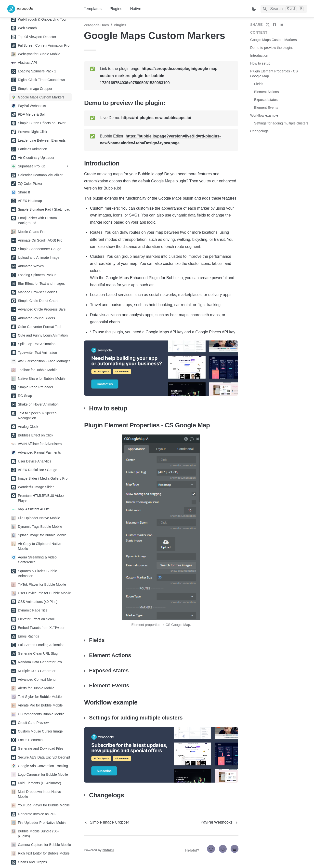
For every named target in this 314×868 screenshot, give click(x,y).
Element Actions (266, 92)
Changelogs (259, 131)
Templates (93, 9)
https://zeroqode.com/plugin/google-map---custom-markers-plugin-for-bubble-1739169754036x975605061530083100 (161, 76)
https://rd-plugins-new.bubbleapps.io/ (156, 118)
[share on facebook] (275, 25)
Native (136, 9)
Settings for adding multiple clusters (281, 123)
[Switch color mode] (254, 9)
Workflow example (264, 115)
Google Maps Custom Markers (274, 40)
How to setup (260, 63)
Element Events (266, 108)
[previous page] (106, 822)
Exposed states (266, 100)
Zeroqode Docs (96, 25)
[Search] (284, 9)
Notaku (108, 850)
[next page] (220, 822)
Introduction (259, 55)
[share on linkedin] (281, 25)
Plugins (116, 9)
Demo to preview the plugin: (272, 48)
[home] (42, 9)
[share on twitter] (268, 25)
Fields (259, 84)
